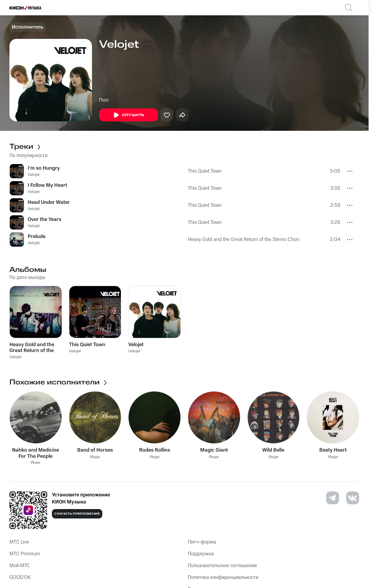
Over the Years (45, 219)
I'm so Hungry (44, 168)
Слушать (129, 115)
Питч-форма (202, 542)
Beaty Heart (333, 450)
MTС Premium (25, 554)
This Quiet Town (205, 171)
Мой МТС (20, 566)
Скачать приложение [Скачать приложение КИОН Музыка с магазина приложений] (77, 514)
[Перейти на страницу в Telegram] (333, 498)
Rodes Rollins (155, 450)
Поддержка (201, 554)
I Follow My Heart (47, 185)
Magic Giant (214, 450)
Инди (36, 463)
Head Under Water (49, 202)
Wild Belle (273, 450)
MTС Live (19, 542)
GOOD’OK (20, 577)
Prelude (37, 237)
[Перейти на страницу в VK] (353, 498)
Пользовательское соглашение (222, 566)
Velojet (34, 175)
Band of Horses (95, 450)
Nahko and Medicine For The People (36, 453)
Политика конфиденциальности (223, 577)
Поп (104, 100)
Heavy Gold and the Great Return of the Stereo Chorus (244, 240)
